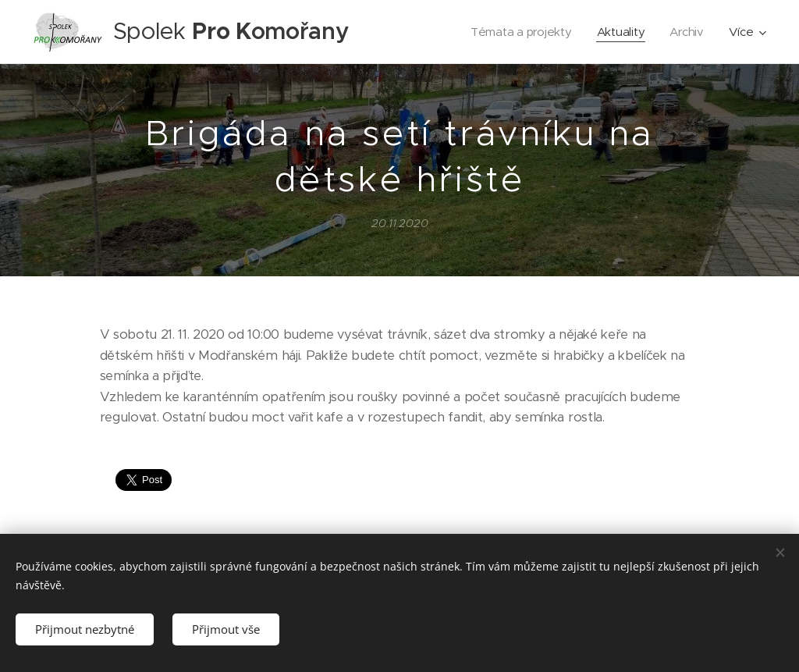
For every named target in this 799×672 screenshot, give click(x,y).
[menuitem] (521, 32)
